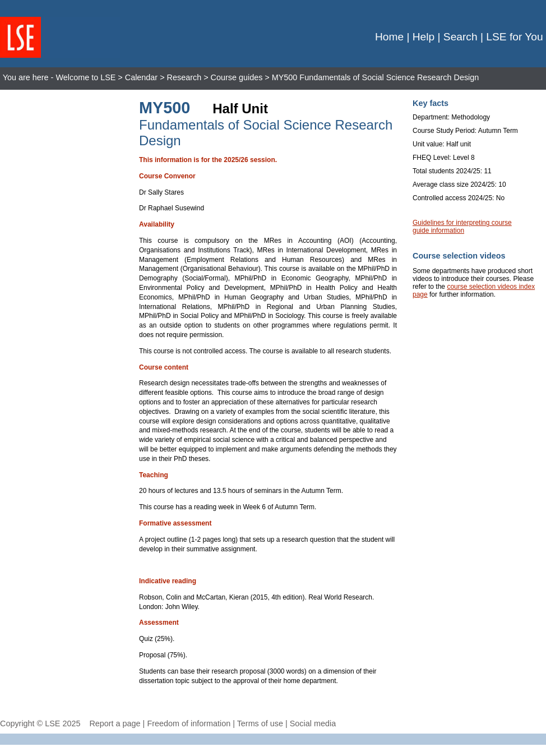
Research (184, 77)
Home (389, 37)
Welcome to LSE (85, 77)
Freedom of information (189, 723)
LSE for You (514, 37)
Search (461, 37)
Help (424, 37)
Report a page (115, 723)
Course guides (237, 77)
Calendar (141, 77)
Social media (313, 723)
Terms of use (260, 723)
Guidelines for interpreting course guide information (462, 227)
